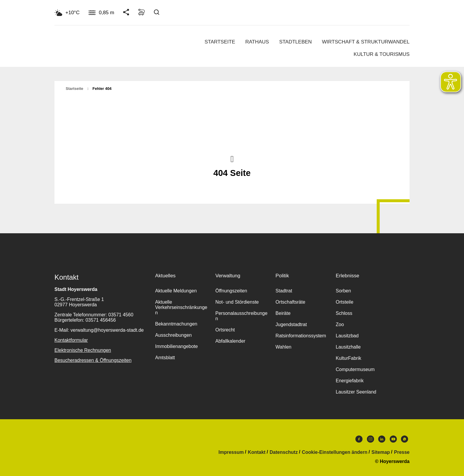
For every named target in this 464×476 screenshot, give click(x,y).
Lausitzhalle (348, 347)
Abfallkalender (230, 341)
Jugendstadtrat (291, 324)
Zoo (340, 324)
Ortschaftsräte (290, 302)
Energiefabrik (349, 381)
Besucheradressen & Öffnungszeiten (93, 360)
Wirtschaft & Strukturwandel (366, 42)
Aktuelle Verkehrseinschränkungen (181, 307)
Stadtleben (295, 42)
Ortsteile (344, 302)
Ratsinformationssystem (301, 336)
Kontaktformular (71, 340)
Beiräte (283, 313)
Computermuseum (355, 369)
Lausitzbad (347, 336)
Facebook (359, 439)
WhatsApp (405, 439)
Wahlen (283, 347)
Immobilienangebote (176, 346)
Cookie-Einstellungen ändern (335, 452)
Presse (402, 452)
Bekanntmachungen (176, 324)
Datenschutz (284, 452)
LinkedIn (382, 439)
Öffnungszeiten (231, 291)
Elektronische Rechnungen (83, 350)
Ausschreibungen (173, 335)
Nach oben (232, 158)
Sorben (343, 291)
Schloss (344, 313)
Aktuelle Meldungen (176, 291)
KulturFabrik (348, 358)
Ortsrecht (225, 330)
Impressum (231, 452)
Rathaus (257, 42)
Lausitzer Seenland (356, 392)
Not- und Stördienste (237, 302)
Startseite (220, 42)
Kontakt (257, 452)
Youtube (393, 439)
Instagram (370, 439)
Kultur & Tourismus (382, 54)
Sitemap (381, 452)
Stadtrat (284, 291)
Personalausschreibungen (241, 316)
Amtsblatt (165, 358)
